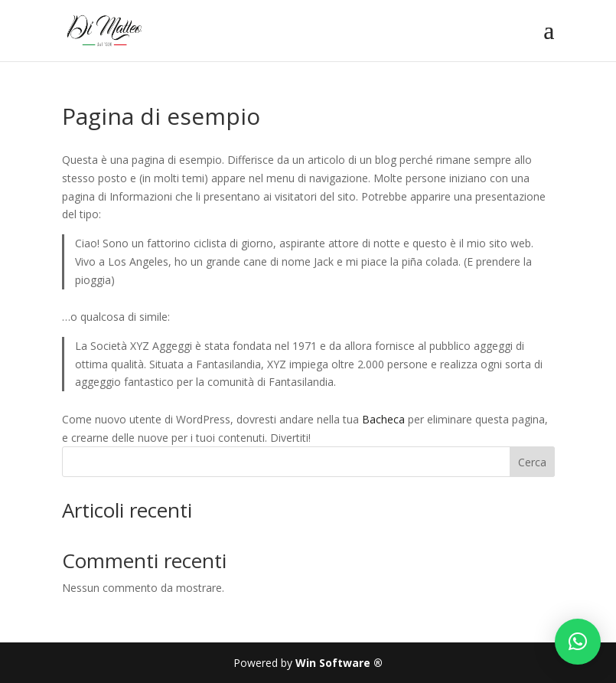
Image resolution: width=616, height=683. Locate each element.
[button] (578, 642)
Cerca (532, 462)
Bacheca (383, 419)
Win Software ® (339, 663)
